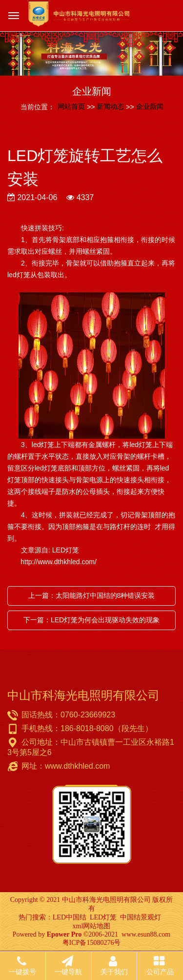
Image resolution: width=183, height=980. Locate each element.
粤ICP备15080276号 (92, 943)
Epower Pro (64, 934)
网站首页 (71, 106)
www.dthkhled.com (77, 766)
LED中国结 (70, 917)
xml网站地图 (92, 926)
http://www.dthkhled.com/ (52, 562)
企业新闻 (150, 106)
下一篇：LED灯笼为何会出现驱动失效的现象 (91, 620)
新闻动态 (110, 106)
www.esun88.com (146, 934)
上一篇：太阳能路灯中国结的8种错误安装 (92, 595)
